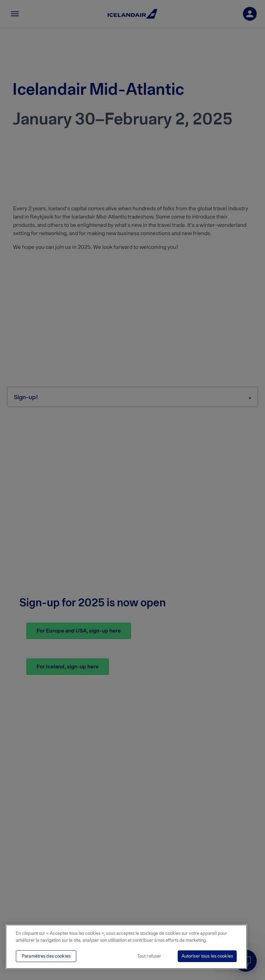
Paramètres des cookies (46, 956)
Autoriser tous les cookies (207, 956)
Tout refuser (149, 956)
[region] (126, 947)
